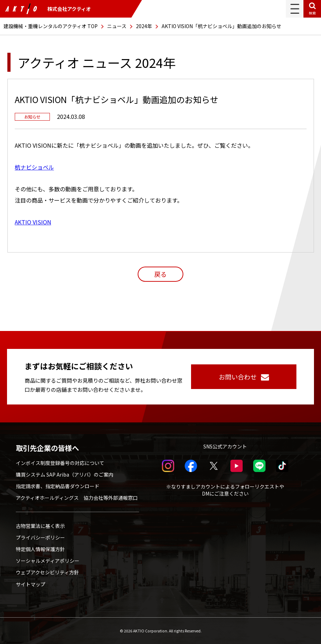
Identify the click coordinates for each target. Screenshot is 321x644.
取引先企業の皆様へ (47, 448)
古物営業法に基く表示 (40, 526)
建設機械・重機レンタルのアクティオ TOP (51, 26)
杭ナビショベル (34, 167)
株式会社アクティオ (48, 9)
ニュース (117, 26)
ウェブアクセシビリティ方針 (47, 572)
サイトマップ (31, 584)
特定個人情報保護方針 (40, 549)
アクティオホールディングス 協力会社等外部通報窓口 (77, 498)
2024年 (144, 26)
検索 (312, 13)
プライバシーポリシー (40, 537)
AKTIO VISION (33, 222)
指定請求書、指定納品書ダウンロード (58, 486)
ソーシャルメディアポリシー (48, 561)
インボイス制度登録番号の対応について (60, 463)
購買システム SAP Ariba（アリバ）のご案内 (65, 474)
